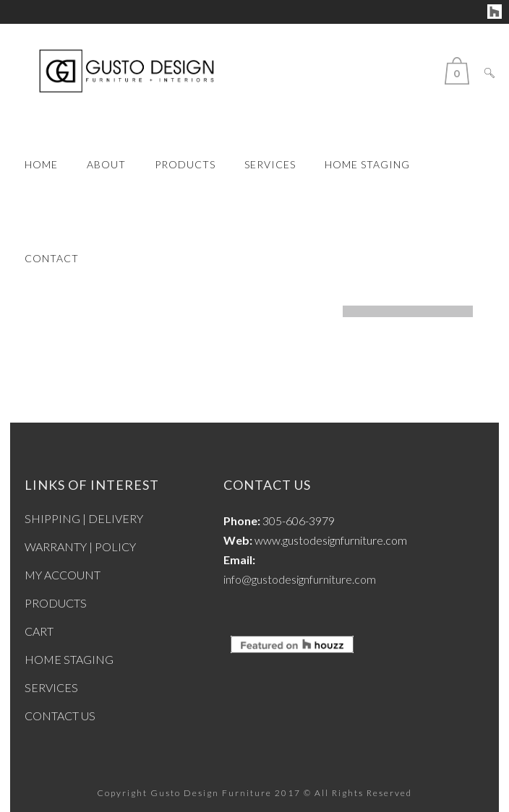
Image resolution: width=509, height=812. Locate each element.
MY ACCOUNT (63, 575)
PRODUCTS (56, 603)
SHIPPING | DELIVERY (84, 518)
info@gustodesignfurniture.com (300, 579)
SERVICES (51, 687)
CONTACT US (60, 716)
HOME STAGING (69, 659)
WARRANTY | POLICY (80, 547)
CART (39, 631)
